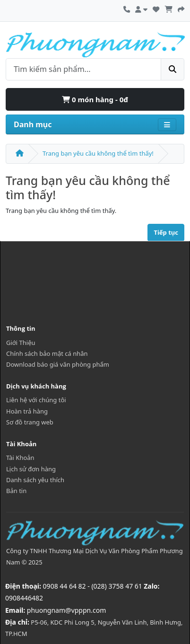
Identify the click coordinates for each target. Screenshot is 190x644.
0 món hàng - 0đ (95, 99)
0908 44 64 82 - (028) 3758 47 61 (93, 586)
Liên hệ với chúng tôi (36, 400)
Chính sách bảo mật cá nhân (47, 353)
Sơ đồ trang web (30, 422)
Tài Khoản (20, 458)
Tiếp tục (166, 232)
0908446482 (24, 598)
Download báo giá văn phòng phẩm (58, 364)
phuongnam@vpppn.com (66, 610)
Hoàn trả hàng (27, 411)
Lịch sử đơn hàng (31, 469)
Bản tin (16, 491)
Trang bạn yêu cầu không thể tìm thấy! (98, 153)
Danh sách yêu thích (35, 480)
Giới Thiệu (21, 343)
